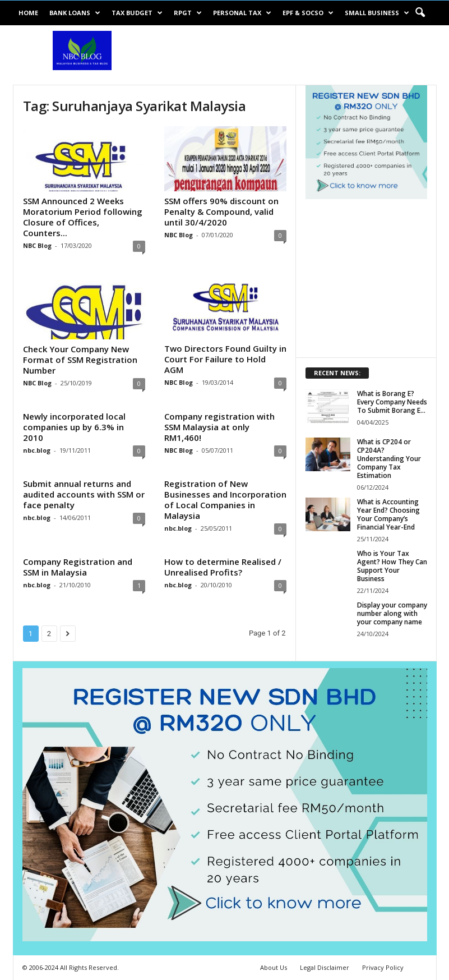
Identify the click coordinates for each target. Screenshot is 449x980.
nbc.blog (37, 450)
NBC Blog (37, 245)
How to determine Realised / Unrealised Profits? (223, 567)
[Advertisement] (294, 55)
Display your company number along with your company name (392, 613)
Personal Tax (242, 13)
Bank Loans (75, 13)
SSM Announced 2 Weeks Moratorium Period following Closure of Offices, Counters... (83, 217)
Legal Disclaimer (325, 967)
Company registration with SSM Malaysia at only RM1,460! (219, 427)
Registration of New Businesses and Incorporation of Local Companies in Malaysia (225, 500)
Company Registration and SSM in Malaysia (78, 567)
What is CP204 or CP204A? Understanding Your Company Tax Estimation (389, 459)
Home (28, 13)
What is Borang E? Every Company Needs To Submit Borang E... (392, 402)
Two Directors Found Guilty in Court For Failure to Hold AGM (225, 359)
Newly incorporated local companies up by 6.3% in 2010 (74, 427)
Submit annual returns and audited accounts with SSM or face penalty (84, 494)
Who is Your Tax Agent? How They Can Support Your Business (392, 566)
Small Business (377, 13)
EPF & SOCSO (308, 13)
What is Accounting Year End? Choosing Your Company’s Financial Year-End (388, 514)
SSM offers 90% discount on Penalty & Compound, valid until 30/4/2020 (221, 211)
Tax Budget (137, 13)
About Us (274, 967)
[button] (420, 13)
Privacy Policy (383, 967)
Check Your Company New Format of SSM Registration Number (80, 360)
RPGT (188, 13)
